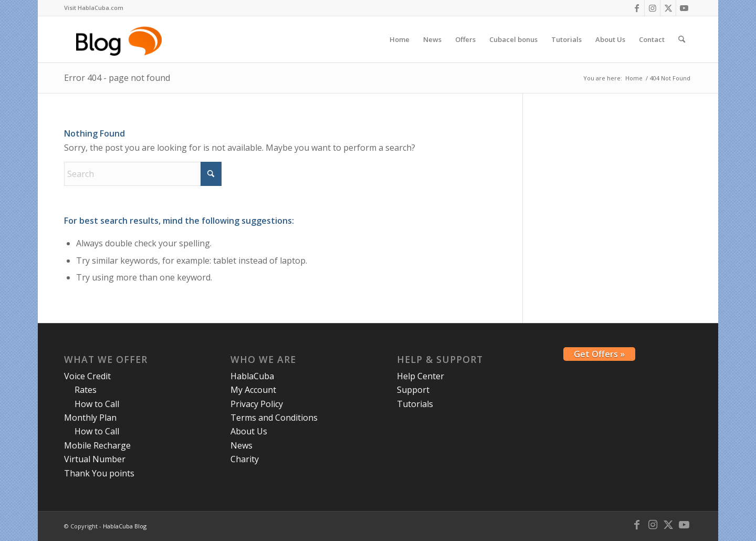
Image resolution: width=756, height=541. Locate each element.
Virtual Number (95, 459)
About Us (249, 431)
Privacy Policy (257, 404)
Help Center (421, 376)
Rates (86, 390)
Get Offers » (599, 354)
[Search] (682, 39)
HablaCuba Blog (125, 526)
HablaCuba (252, 376)
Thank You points (99, 473)
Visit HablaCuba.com (94, 8)
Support (413, 390)
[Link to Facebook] (637, 8)
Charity (245, 459)
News (241, 445)
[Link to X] (668, 8)
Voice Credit (87, 376)
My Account (253, 390)
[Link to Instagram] (652, 8)
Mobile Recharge (97, 445)
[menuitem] (94, 8)
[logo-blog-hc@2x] (120, 39)
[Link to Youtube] (684, 8)
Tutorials (415, 404)
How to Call (97, 404)
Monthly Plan (90, 418)
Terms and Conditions (274, 418)
